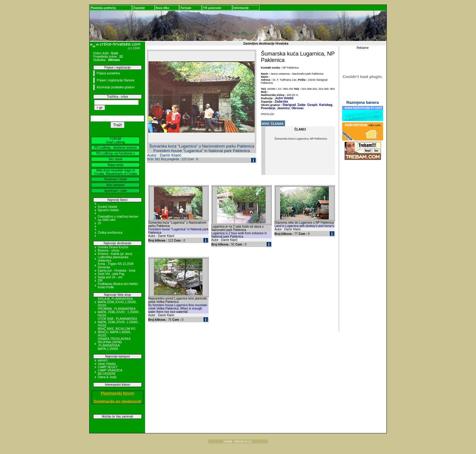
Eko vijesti (116, 159)
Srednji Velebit (107, 207)
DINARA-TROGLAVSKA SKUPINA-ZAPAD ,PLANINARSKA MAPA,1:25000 (114, 344)
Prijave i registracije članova (115, 80)
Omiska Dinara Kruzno (113, 247)
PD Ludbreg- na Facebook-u (115, 153)
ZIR (100, 281)
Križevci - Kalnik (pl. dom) (115, 254)
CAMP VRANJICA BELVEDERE (110, 372)
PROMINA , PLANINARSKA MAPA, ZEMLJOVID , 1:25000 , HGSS (119, 312)
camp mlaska (107, 364)
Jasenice (283, 108)
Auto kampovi (116, 185)
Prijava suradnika (108, 73)
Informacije (241, 8)
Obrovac (297, 108)
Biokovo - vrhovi (109, 251)
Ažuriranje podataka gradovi (116, 87)
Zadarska (281, 102)
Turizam (185, 8)
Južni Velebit (284, 98)
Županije (139, 8)
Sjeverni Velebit (108, 210)
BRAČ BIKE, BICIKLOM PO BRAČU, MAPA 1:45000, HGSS (117, 332)
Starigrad (289, 105)
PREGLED (268, 114)
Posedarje (268, 108)
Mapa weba (116, 165)
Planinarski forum (117, 393)
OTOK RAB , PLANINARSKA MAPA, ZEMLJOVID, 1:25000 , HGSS (119, 322)
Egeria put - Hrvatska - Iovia (117, 271)
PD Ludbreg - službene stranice (115, 148)
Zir (100, 223)
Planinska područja (103, 8)
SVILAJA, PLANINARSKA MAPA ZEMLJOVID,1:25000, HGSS (117, 302)
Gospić (312, 105)
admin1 (103, 360)
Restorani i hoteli (115, 179)
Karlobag (325, 105)
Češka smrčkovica (110, 233)
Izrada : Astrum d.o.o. (238, 441)
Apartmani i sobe (116, 191)
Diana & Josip (107, 377)
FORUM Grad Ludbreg (116, 141)
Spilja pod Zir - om (110, 277)
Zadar (301, 105)
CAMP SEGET (108, 367)
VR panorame (212, 8)
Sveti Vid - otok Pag (111, 274)
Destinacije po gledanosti (118, 401)
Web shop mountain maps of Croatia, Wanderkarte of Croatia (116, 172)
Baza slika (162, 8)
